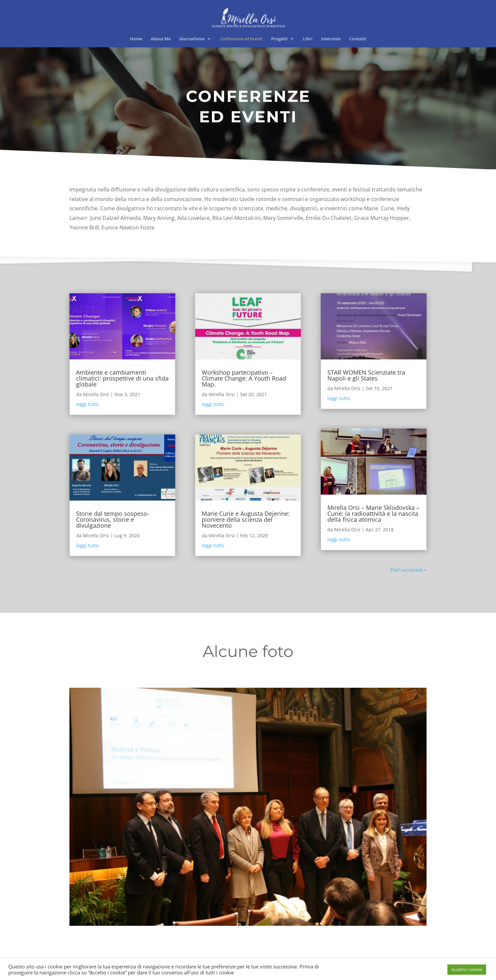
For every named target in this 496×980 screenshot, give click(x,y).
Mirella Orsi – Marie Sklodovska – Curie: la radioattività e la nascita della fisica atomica (373, 513)
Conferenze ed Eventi (241, 39)
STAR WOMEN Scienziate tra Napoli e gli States (366, 375)
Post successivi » (408, 570)
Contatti (358, 39)
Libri (308, 39)
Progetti (279, 39)
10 (273, 912)
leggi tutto (87, 404)
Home (136, 39)
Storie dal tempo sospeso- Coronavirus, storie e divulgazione (113, 519)
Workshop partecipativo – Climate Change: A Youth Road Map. (244, 378)
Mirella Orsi (96, 394)
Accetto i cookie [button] (467, 969)
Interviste (331, 39)
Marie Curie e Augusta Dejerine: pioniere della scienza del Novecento (246, 519)
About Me (161, 39)
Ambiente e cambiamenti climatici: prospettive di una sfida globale (122, 378)
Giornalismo (192, 39)
